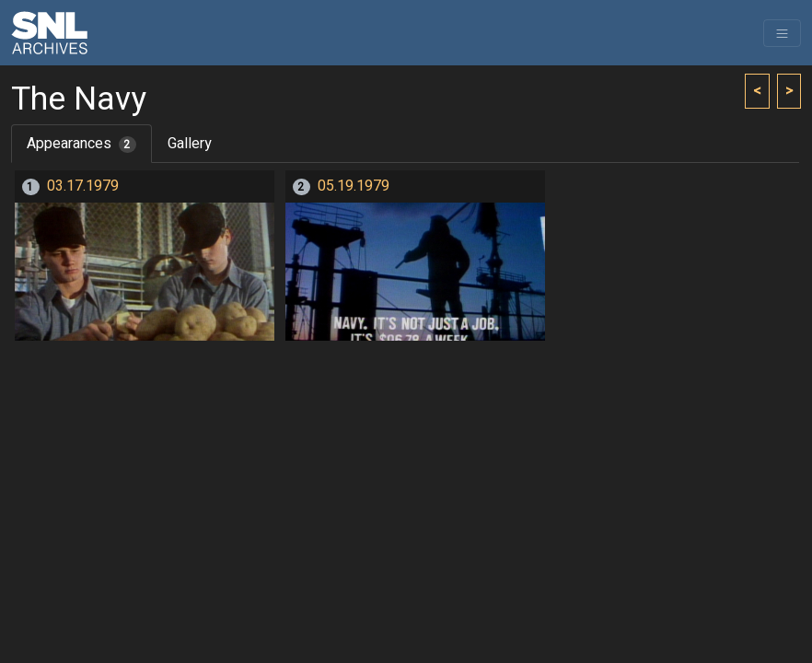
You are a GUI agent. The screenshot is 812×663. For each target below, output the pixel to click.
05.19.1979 (354, 186)
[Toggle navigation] (782, 33)
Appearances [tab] (81, 144)
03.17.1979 (83, 186)
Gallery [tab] (190, 144)
